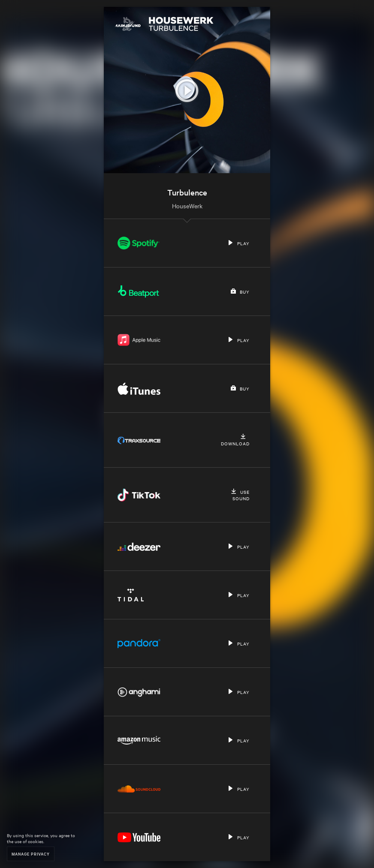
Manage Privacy (31, 854)
